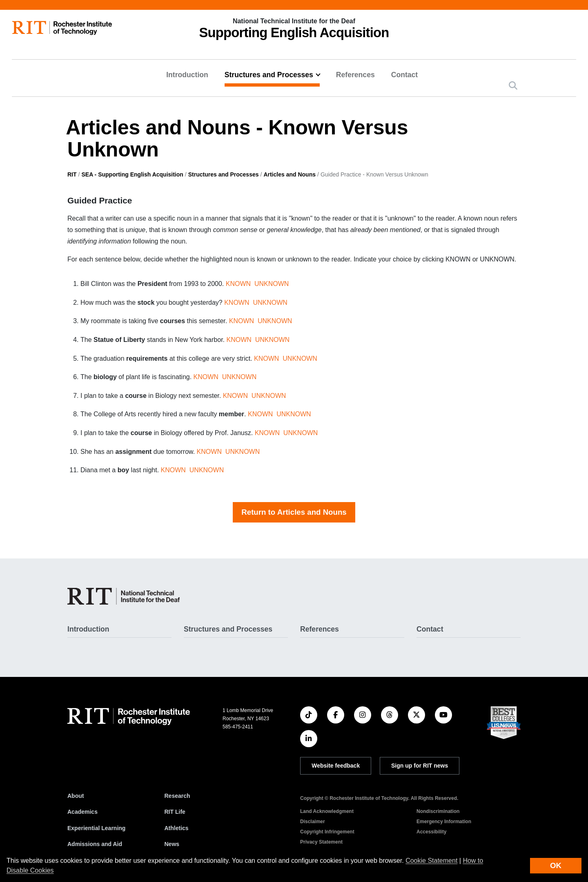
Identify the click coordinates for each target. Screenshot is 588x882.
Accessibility (431, 832)
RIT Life (175, 812)
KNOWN (238, 284)
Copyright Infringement (327, 832)
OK (556, 865)
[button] (513, 86)
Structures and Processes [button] (269, 75)
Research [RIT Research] (177, 796)
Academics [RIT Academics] (82, 812)
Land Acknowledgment (327, 811)
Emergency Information (444, 822)
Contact (405, 75)
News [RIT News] (172, 844)
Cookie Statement (431, 861)
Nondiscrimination (438, 811)
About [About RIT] (76, 796)
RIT (72, 174)
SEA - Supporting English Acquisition (132, 174)
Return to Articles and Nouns (294, 512)
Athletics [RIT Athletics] (177, 828)
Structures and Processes (224, 174)
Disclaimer (313, 822)
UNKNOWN (272, 284)
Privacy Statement (321, 842)
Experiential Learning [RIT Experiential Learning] (96, 828)
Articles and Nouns (290, 174)
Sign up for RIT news (420, 766)
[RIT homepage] (62, 28)
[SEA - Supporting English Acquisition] (124, 596)
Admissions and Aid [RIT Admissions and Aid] (95, 844)
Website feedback (336, 766)
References (355, 75)
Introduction (187, 75)
